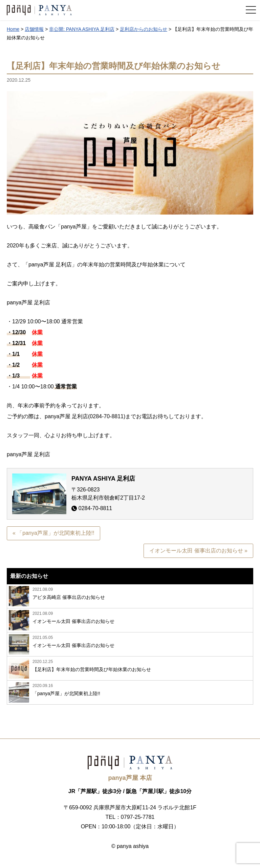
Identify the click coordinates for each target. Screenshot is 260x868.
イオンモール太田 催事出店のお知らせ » (198, 551)
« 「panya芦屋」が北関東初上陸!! (53, 533)
